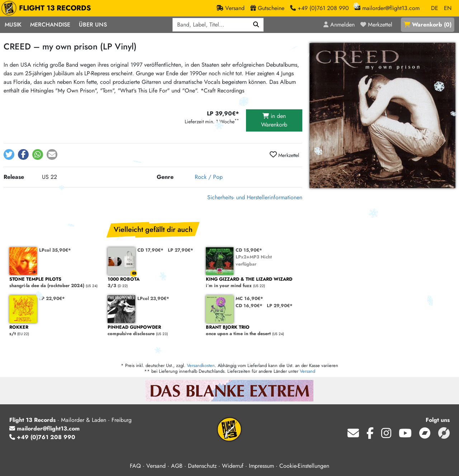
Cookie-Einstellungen (304, 466)
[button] (9, 154)
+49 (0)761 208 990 (42, 437)
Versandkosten (201, 365)
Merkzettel (284, 155)
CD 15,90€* (249, 250)
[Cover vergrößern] (382, 115)
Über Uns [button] (93, 25)
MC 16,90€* (249, 298)
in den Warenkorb (274, 120)
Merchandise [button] (50, 25)
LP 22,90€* (52, 298)
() (428, 25)
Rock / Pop (209, 177)
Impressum (261, 466)
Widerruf (233, 466)
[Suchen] (256, 25)
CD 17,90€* (150, 250)
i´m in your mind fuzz (251, 283)
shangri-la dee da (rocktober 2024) (55, 283)
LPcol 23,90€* (153, 298)
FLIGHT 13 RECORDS (48, 8)
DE (435, 8)
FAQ (135, 466)
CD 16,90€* (249, 306)
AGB (177, 466)
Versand (307, 371)
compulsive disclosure (153, 331)
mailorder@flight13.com (44, 429)
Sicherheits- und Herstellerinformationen (255, 197)
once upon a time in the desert (251, 331)
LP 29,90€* (280, 306)
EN (448, 8)
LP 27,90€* (181, 250)
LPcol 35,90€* (55, 250)
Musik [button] (13, 25)
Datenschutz (202, 466)
